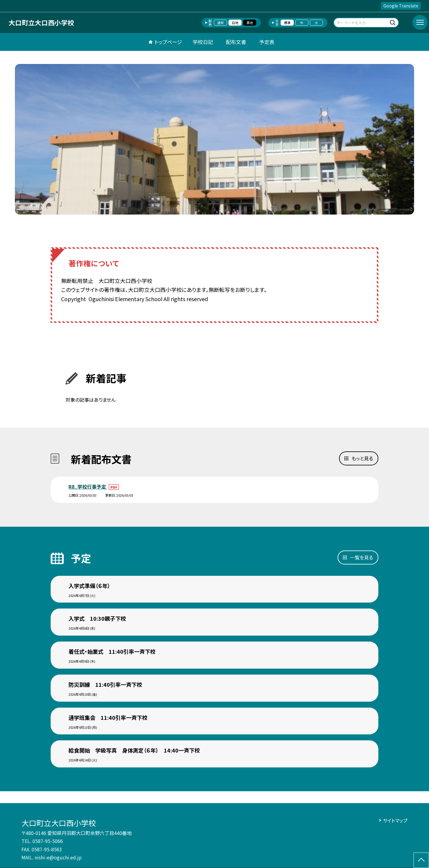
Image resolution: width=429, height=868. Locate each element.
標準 (287, 23)
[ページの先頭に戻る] (421, 860)
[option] (214, 139)
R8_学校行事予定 (88, 487)
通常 (220, 23)
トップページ (168, 42)
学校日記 (203, 42)
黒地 (250, 23)
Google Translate (401, 6)
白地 (235, 23)
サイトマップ (395, 820)
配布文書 (236, 42)
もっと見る (362, 458)
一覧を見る (362, 557)
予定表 (267, 42)
